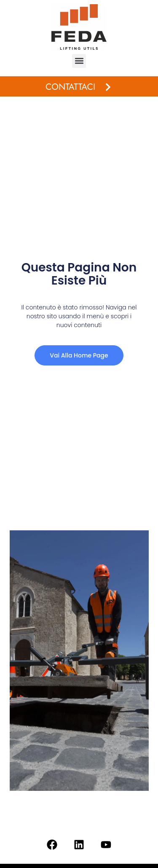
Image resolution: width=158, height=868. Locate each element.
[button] (79, 61)
